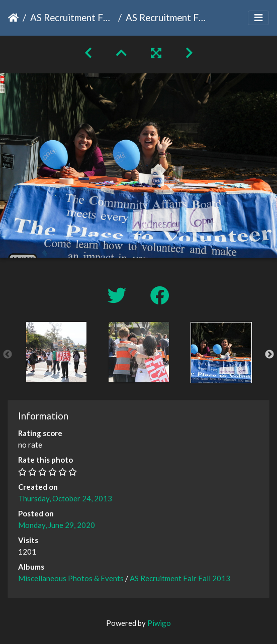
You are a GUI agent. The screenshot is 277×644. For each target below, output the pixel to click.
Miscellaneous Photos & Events (71, 578)
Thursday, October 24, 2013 (65, 498)
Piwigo (159, 623)
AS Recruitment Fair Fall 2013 (72, 17)
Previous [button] (8, 355)
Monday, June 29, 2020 (57, 525)
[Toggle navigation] (258, 18)
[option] (56, 352)
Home (13, 18)
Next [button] (269, 355)
